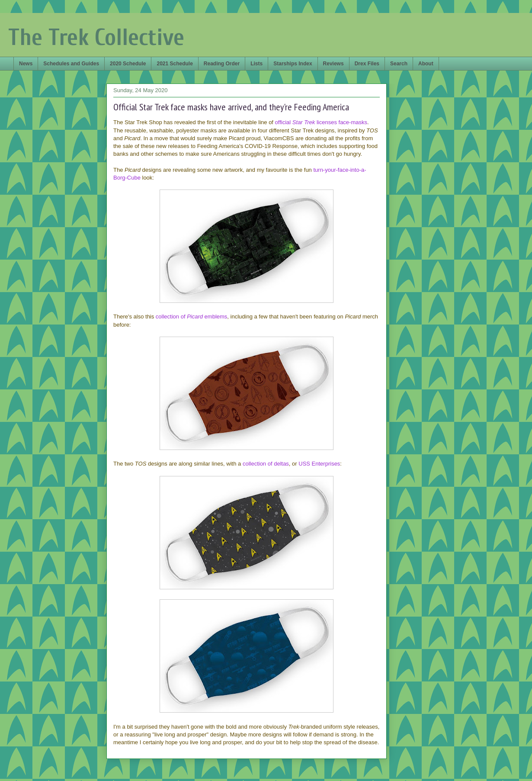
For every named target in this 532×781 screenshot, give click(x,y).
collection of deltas (266, 464)
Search (399, 64)
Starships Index (293, 64)
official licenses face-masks (321, 122)
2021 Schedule (175, 64)
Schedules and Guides (71, 64)
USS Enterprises (319, 464)
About (426, 64)
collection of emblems (191, 317)
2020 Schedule (128, 64)
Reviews (333, 64)
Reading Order (222, 64)
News (26, 64)
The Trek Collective (96, 37)
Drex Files (367, 64)
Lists (256, 64)
